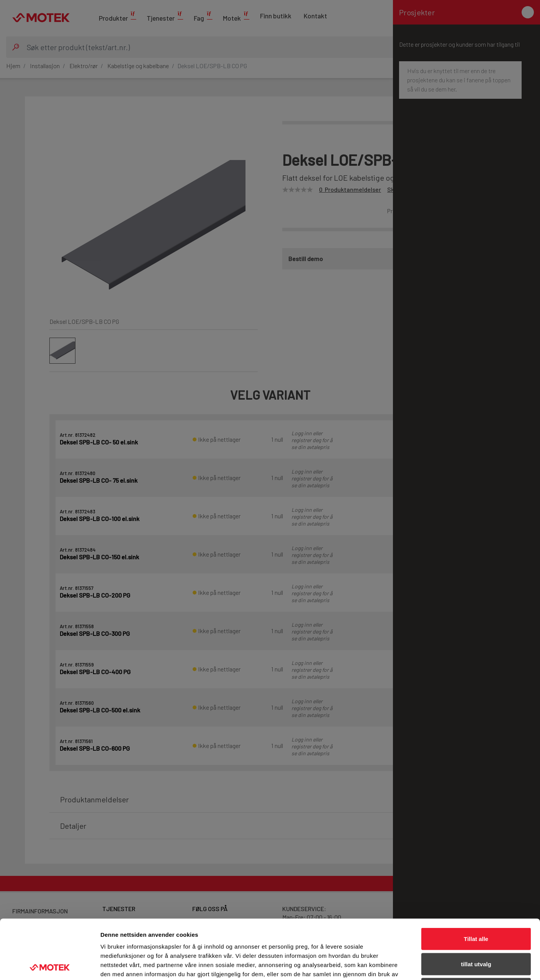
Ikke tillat (476, 930)
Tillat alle (476, 880)
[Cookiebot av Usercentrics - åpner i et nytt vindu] (50, 965)
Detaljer (408, 965)
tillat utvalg (476, 905)
